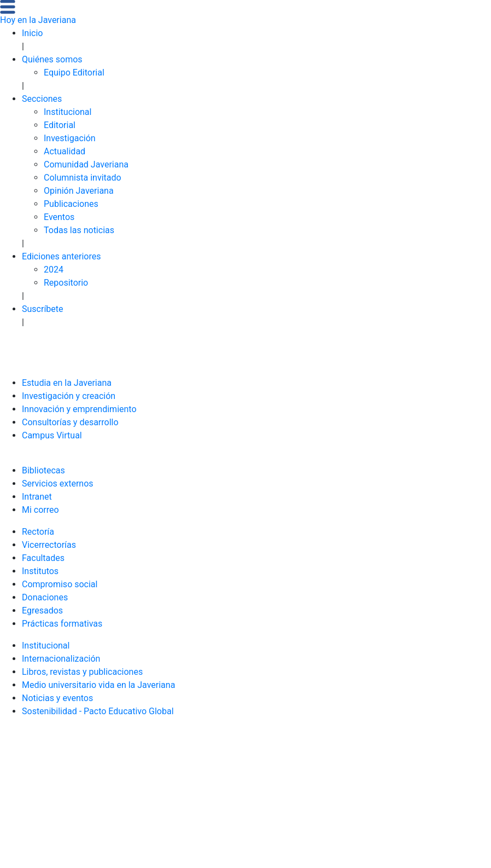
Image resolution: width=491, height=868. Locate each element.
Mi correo (40, 510)
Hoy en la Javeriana (38, 20)
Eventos (59, 217)
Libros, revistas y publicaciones (82, 672)
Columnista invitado (83, 178)
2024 (54, 270)
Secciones (42, 99)
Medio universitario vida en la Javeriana (98, 685)
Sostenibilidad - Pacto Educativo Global (98, 711)
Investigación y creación (69, 396)
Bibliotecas (43, 470)
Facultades (43, 558)
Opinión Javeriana (79, 191)
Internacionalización (61, 659)
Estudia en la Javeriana (67, 383)
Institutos (40, 571)
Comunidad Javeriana (86, 164)
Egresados (42, 611)
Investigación (70, 138)
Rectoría (38, 532)
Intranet (37, 497)
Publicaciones (71, 204)
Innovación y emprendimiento (79, 409)
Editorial (60, 125)
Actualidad (65, 151)
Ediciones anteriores (62, 256)
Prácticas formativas (62, 624)
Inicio (32, 33)
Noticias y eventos (57, 698)
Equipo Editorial (74, 73)
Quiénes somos (52, 59)
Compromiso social (60, 584)
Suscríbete (43, 309)
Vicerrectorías (49, 545)
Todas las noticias (79, 230)
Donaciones (45, 597)
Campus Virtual (52, 435)
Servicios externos (58, 484)
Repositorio (66, 283)
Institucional (68, 112)
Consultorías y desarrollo (70, 422)
